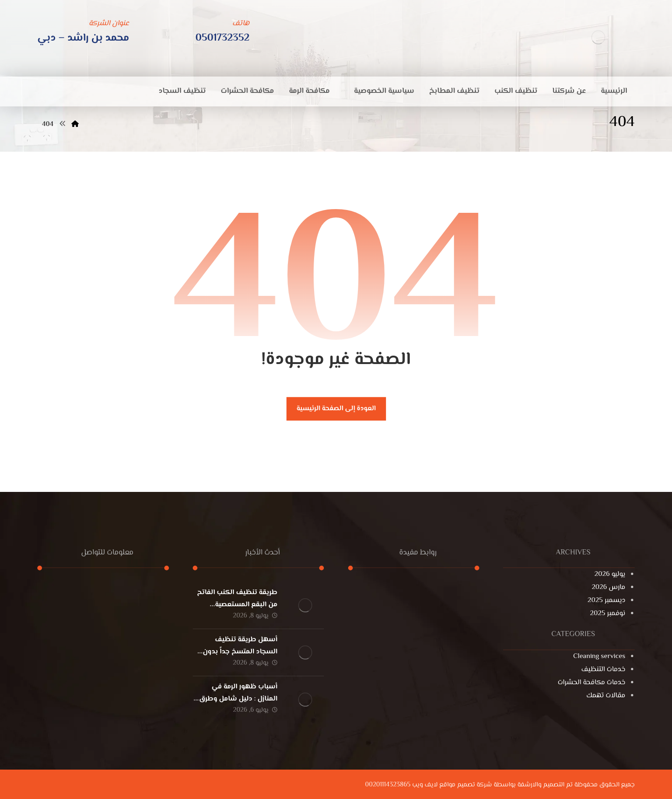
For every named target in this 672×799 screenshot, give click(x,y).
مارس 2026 (609, 587)
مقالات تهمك (606, 696)
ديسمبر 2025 (606, 600)
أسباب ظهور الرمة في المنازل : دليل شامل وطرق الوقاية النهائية (238, 698)
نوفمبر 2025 (608, 613)
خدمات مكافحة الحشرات (591, 683)
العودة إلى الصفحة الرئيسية (336, 409)
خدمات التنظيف (603, 669)
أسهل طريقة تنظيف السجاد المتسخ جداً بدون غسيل (240, 651)
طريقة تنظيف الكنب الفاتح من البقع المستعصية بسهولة (237, 604)
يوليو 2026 (610, 574)
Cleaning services (599, 656)
